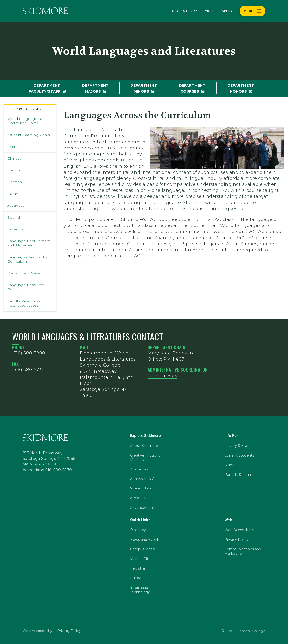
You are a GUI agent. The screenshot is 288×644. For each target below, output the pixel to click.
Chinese (15, 158)
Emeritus (16, 229)
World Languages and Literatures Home (27, 121)
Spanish (15, 217)
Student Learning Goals (28, 135)
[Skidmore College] (45, 11)
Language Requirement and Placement (29, 243)
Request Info (184, 11)
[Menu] (253, 11)
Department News (24, 273)
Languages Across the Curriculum (28, 259)
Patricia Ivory (163, 376)
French (14, 170)
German (15, 182)
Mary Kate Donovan (170, 353)
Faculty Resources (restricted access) (24, 303)
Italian (13, 194)
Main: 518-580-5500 (41, 464)
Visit (209, 11)
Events (13, 147)
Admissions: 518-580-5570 (47, 470)
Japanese (16, 206)
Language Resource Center (26, 287)
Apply (227, 11)
